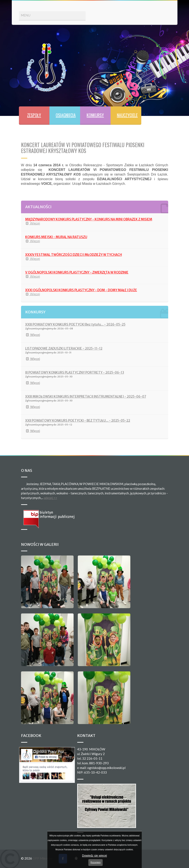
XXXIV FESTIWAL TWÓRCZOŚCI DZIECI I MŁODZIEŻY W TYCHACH (74, 255)
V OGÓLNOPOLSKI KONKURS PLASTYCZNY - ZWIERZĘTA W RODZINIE (77, 272)
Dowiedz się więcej (94, 856)
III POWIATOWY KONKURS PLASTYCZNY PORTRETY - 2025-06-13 (75, 372)
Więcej (33, 223)
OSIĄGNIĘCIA (66, 115)
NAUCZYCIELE (127, 115)
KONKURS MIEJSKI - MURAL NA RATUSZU (56, 237)
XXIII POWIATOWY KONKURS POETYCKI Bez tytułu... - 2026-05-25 (75, 324)
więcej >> (51, 498)
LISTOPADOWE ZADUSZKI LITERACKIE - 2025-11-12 (64, 348)
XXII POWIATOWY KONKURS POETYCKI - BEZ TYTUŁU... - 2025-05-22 (78, 421)
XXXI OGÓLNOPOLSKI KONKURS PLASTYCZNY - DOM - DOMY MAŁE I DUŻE (81, 290)
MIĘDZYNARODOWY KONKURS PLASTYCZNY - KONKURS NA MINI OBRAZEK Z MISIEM (89, 219)
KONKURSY (95, 115)
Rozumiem (96, 862)
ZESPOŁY (34, 115)
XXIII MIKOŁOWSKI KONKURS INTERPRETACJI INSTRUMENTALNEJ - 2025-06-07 (86, 396)
